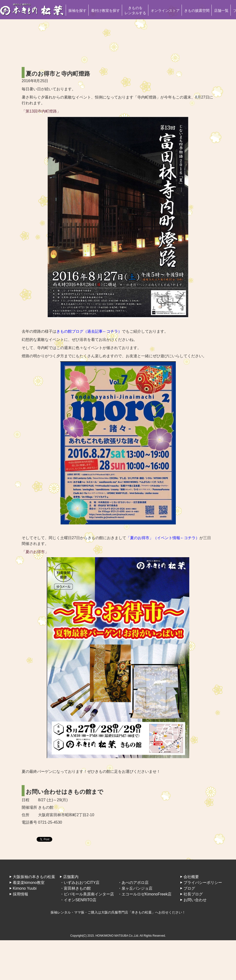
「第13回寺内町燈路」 (41, 111)
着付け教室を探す (105, 10)
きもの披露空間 (197, 10)
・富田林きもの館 (75, 888)
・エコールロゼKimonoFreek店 (145, 894)
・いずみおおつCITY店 (80, 883)
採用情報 (20, 894)
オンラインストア (165, 10)
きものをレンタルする (135, 10)
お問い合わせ (195, 900)
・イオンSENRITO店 (78, 900)
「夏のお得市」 (35, 552)
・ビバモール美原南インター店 (87, 894)
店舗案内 (71, 877)
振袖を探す (77, 10)
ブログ (189, 888)
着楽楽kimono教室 (29, 883)
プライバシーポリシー (203, 883)
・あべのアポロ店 (133, 883)
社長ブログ (193, 894)
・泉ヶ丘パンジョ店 (135, 888)
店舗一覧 (221, 10)
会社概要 (191, 877)
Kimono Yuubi (25, 888)
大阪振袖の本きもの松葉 (34, 877)
